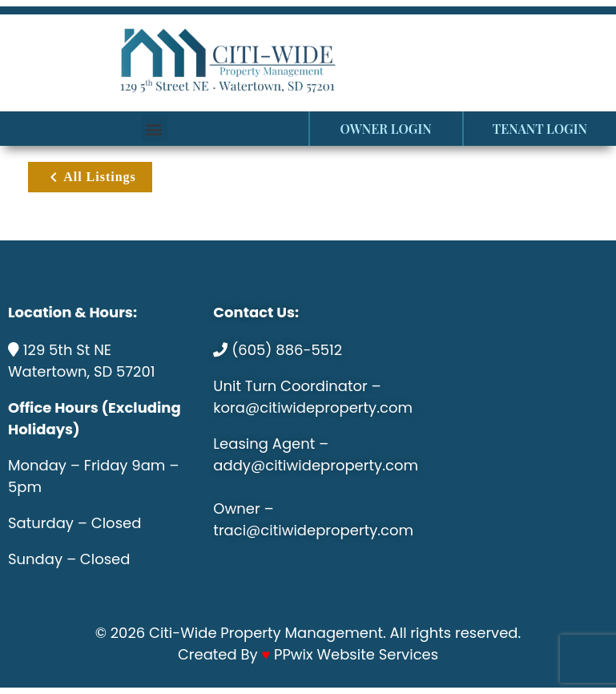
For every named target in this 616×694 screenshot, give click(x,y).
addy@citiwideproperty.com (316, 465)
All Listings (90, 177)
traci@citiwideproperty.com (313, 530)
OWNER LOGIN (386, 129)
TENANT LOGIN (540, 129)
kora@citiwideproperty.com (313, 408)
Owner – (243, 508)
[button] (154, 129)
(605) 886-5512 (287, 350)
